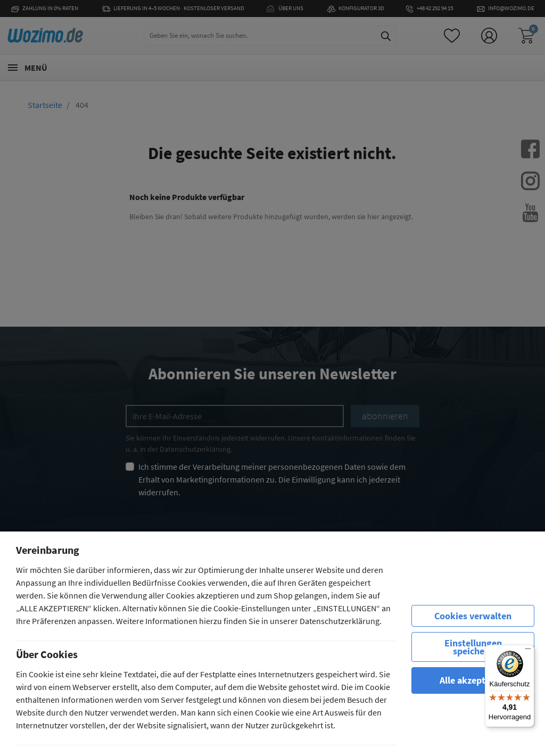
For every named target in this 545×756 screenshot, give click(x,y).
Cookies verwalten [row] (473, 616)
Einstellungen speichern (473, 647)
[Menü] (528, 651)
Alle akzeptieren (473, 680)
